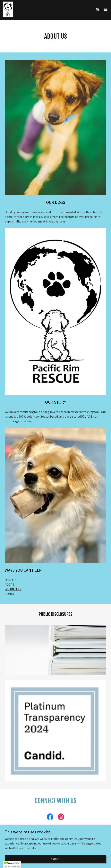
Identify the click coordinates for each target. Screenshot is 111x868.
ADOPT (10, 584)
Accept (55, 859)
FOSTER (10, 580)
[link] (8, 9)
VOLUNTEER (13, 589)
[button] (106, 9)
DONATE (10, 594)
